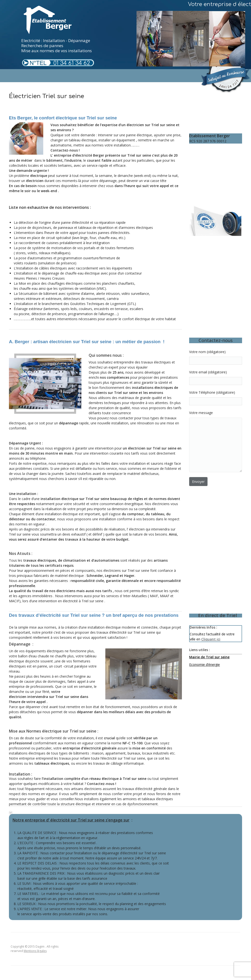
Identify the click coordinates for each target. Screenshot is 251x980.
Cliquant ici (211, 639)
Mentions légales (35, 951)
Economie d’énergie (204, 664)
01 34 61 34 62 (72, 63)
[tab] (125, 811)
